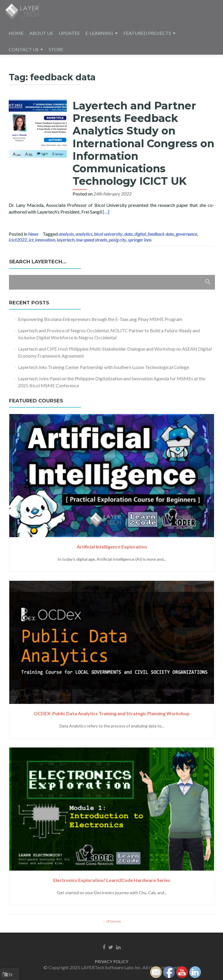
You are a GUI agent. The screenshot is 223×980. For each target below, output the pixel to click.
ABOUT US (41, 33)
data (128, 234)
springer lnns (140, 240)
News (33, 234)
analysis (66, 234)
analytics (84, 234)
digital (140, 234)
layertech (66, 240)
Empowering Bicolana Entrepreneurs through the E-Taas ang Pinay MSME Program (100, 319)
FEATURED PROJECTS (147, 33)
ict (31, 240)
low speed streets (92, 240)
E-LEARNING (99, 33)
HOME (16, 33)
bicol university (108, 234)
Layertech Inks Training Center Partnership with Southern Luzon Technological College (104, 367)
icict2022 (18, 240)
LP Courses (113, 921)
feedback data (161, 234)
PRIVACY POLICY (111, 962)
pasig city (118, 240)
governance (186, 234)
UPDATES (69, 33)
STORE (56, 49)
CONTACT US (24, 49)
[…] (106, 212)
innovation (45, 240)
